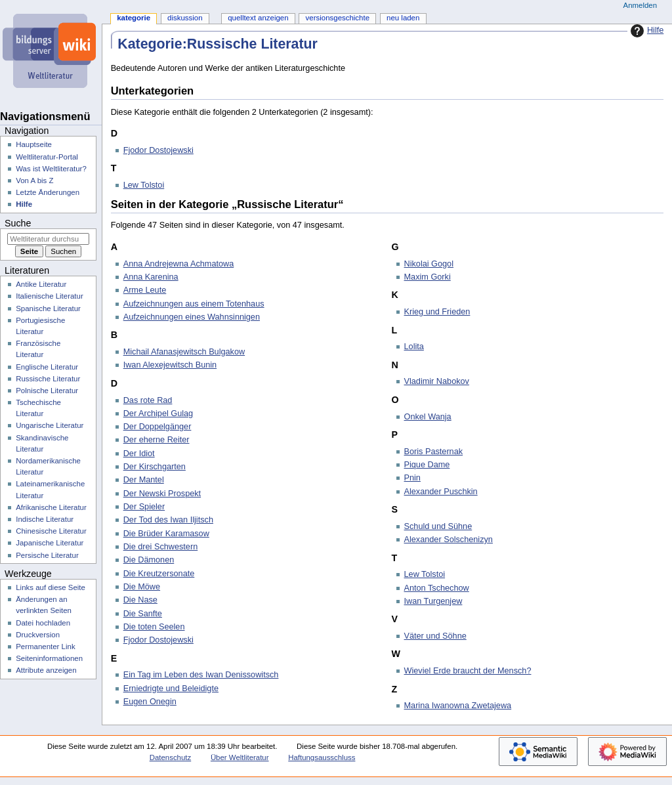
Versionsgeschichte (338, 18)
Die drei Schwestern (161, 547)
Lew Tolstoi (144, 185)
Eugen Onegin (150, 702)
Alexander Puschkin (441, 492)
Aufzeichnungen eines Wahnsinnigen (192, 317)
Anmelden (640, 5)
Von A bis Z (34, 180)
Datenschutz (171, 757)
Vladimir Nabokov (437, 381)
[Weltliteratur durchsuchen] (48, 239)
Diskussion (185, 18)
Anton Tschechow (437, 588)
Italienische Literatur (50, 296)
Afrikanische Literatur (51, 507)
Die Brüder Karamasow (166, 534)
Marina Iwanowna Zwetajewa (458, 706)
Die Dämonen (149, 560)
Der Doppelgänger (157, 427)
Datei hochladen (43, 623)
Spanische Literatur (48, 308)
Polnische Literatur (47, 391)
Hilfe (645, 31)
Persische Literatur (47, 555)
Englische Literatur (47, 367)
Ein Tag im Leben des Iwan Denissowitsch (201, 675)
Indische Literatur (45, 519)
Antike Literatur (41, 284)
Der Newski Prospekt (162, 494)
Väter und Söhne (435, 636)
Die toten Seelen (154, 627)
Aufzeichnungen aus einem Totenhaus (194, 304)
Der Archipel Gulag (158, 414)
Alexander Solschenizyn (449, 540)
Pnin (412, 478)
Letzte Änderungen (48, 192)
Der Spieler (144, 507)
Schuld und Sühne (438, 526)
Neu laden (403, 18)
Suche (18, 223)
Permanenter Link (45, 647)
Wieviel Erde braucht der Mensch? (468, 671)
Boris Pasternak (434, 452)
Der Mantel (144, 480)
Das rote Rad (148, 400)
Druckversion (38, 635)
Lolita (414, 347)
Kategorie (134, 18)
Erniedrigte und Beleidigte (171, 689)
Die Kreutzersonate (159, 574)
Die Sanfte (143, 614)
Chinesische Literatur (51, 531)
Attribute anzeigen (46, 670)
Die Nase (140, 600)
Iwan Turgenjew (433, 601)
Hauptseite (34, 144)
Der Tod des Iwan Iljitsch (168, 520)
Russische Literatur (48, 379)
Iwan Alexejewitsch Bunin (170, 365)
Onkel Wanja (428, 417)
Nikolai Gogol (429, 264)
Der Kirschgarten (155, 467)
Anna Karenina (151, 277)
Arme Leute (145, 290)
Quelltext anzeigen (258, 18)
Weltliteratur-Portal (47, 157)
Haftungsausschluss (322, 757)
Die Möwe (142, 587)
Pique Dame (427, 465)
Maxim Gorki (428, 277)
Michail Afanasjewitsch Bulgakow (184, 352)
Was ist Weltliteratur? (51, 169)
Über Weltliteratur (240, 757)
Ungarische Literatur (50, 425)
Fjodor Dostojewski (158, 150)
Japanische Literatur (50, 543)
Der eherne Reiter (157, 440)
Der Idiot (139, 454)
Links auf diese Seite (51, 587)
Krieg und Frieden (437, 312)
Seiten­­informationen (49, 658)
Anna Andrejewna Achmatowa (179, 264)
